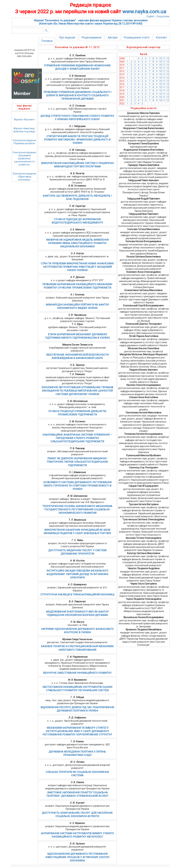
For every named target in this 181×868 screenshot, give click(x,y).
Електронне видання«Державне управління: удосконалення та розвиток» (24, 159)
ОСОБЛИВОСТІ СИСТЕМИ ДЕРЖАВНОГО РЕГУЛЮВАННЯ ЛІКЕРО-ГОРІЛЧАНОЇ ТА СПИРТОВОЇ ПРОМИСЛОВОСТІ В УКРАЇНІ (77, 486)
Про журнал (67, 37)
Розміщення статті (137, 37)
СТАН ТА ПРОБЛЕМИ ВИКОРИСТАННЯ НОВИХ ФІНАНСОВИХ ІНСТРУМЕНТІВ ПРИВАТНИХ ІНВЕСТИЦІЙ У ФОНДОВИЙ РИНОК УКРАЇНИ (77, 267)
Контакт (161, 37)
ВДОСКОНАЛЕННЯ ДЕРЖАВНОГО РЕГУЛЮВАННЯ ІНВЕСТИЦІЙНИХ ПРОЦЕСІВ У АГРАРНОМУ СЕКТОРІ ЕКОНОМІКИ (77, 857)
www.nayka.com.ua (144, 12)
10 (160, 58)
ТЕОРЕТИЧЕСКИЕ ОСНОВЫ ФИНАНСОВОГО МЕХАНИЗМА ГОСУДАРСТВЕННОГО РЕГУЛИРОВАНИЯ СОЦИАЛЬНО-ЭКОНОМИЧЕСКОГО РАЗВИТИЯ (77, 510)
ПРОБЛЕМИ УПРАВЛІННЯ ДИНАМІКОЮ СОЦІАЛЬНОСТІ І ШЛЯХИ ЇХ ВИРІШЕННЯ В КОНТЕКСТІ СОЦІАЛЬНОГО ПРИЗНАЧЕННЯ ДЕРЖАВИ (77, 95)
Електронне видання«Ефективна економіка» (24, 177)
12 (168, 58)
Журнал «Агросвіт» (24, 119)
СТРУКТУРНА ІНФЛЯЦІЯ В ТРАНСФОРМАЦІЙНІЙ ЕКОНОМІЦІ (77, 595)
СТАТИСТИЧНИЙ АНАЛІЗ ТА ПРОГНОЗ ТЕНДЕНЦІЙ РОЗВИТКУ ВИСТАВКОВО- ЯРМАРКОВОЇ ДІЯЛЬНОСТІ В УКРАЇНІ (77, 140)
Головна (47, 41)
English (150, 16)
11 (164, 58)
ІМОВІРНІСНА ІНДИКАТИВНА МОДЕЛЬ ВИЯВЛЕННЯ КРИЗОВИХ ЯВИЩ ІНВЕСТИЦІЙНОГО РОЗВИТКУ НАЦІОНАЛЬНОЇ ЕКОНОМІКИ (77, 243)
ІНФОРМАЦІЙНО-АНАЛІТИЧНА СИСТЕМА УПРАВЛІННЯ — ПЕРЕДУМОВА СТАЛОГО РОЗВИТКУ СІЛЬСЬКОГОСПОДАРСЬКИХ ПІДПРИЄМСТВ (77, 438)
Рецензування (92, 37)
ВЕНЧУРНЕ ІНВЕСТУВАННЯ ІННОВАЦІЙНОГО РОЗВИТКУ (77, 673)
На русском (163, 16)
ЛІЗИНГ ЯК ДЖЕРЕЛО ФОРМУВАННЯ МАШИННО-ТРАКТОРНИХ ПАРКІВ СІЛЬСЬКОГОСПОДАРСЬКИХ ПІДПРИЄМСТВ (77, 462)
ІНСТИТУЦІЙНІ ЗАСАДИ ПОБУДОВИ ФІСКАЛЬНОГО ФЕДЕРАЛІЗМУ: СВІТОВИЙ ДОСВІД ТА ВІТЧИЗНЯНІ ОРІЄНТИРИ (77, 574)
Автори (113, 37)
